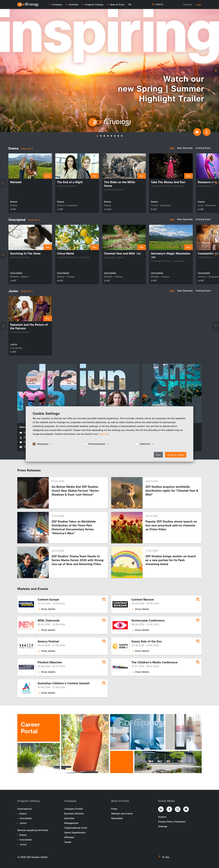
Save (158, 455)
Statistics (145, 444)
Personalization (97, 444)
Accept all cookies (176, 455)
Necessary (43, 444)
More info (104, 434)
